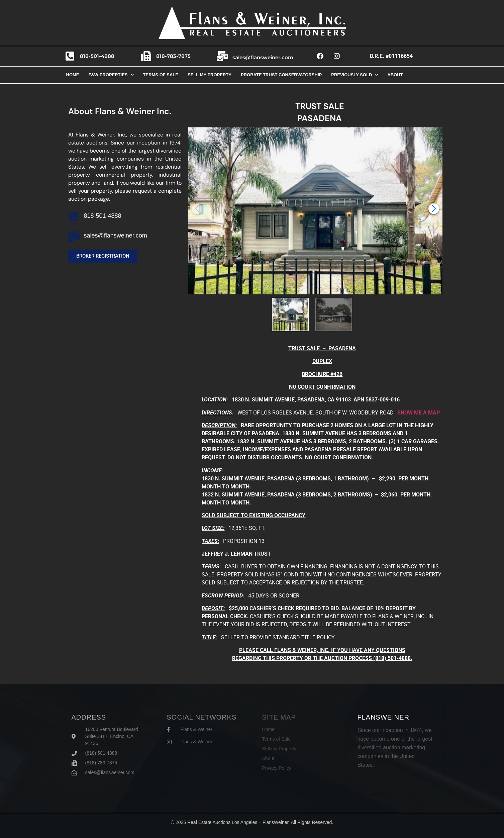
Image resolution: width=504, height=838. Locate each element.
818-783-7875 (173, 56)
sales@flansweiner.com (263, 57)
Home (73, 75)
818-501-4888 (97, 56)
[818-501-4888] (70, 56)
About (395, 75)
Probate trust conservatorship (281, 75)
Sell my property (210, 75)
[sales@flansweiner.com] (222, 56)
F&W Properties (111, 75)
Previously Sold (355, 75)
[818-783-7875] (146, 56)
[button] (434, 209)
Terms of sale (161, 75)
